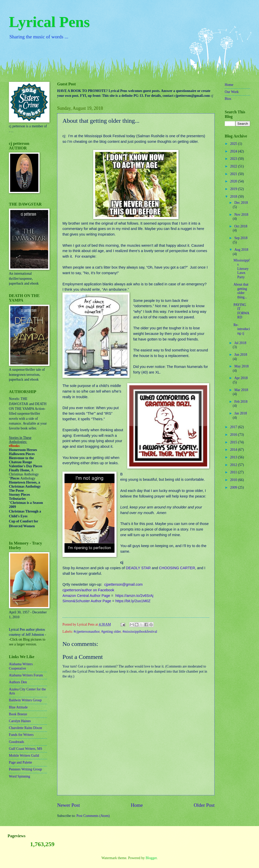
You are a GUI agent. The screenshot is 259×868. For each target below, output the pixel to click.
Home (137, 805)
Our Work (232, 92)
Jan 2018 (241, 413)
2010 (234, 480)
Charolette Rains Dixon (25, 728)
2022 (234, 166)
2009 (234, 487)
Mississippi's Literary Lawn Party (242, 269)
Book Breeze (18, 714)
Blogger (151, 858)
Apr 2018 (241, 378)
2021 (234, 174)
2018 (234, 197)
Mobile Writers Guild (24, 756)
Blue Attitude (18, 707)
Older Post (204, 805)
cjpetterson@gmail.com (123, 584)
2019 (234, 189)
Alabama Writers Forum (26, 675)
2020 (234, 181)
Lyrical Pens (49, 22)
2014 (234, 450)
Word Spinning (20, 776)
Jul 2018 (240, 343)
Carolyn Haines (20, 721)
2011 (234, 472)
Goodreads (17, 742)
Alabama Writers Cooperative (21, 666)
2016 (234, 435)
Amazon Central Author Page (86, 596)
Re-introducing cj (242, 329)
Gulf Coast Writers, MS (26, 749)
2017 (234, 427)
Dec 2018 (241, 203)
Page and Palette (20, 762)
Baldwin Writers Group (25, 700)
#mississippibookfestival (140, 632)
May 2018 (241, 366)
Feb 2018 (241, 402)
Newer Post (69, 805)
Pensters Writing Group (25, 769)
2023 (234, 159)
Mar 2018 (241, 390)
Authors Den (18, 682)
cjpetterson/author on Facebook (88, 590)
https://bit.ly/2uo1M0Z (133, 601)
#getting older (111, 632)
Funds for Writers (21, 735)
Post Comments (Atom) (93, 816)
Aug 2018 (241, 250)
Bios (228, 99)
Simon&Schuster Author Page (87, 601)
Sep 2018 (241, 238)
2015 (234, 442)
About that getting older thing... (241, 291)
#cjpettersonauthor (87, 632)
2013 (234, 457)
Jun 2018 (241, 355)
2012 (234, 465)
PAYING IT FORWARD (241, 311)
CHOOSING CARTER (177, 568)
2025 (234, 144)
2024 (234, 151)
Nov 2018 (241, 215)
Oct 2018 (241, 226)
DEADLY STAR (138, 568)
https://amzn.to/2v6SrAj (134, 596)
